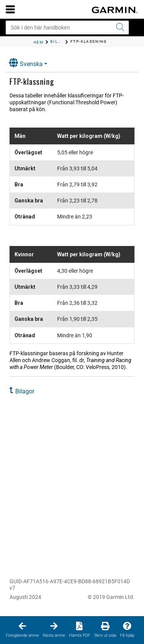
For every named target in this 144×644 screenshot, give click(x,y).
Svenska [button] (26, 63)
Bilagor (25, 391)
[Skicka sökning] (120, 28)
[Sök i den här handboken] (67, 28)
